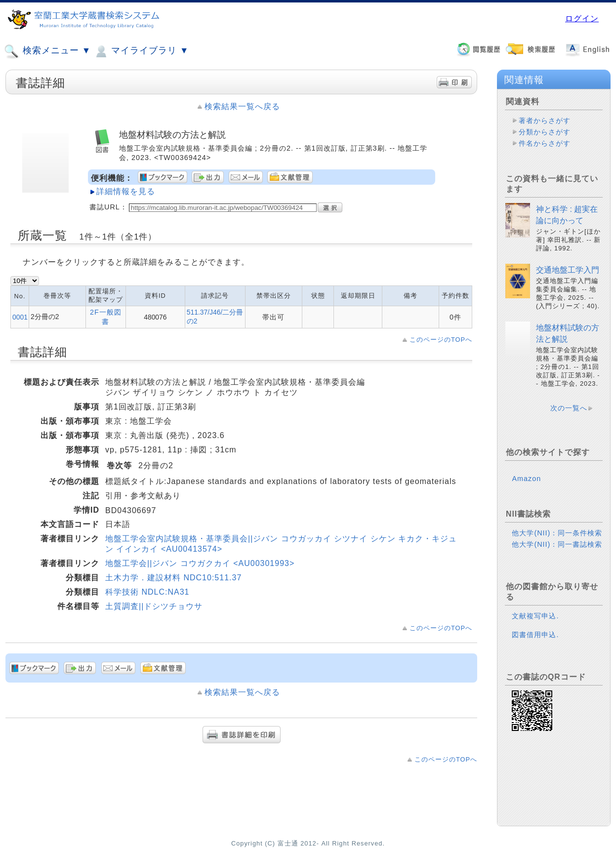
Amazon (526, 479)
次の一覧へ (569, 408)
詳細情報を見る (126, 191)
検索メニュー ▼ (47, 51)
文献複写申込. (535, 616)
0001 (20, 317)
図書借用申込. (535, 635)
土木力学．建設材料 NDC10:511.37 (173, 578)
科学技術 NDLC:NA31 (147, 592)
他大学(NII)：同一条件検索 (557, 533)
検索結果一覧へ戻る (242, 106)
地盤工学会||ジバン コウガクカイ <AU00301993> (200, 563)
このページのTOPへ (441, 340)
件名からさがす (545, 143)
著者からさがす (545, 121)
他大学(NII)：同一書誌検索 (557, 544)
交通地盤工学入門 (568, 270)
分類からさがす (545, 132)
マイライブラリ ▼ (141, 51)
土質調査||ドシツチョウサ (154, 606)
